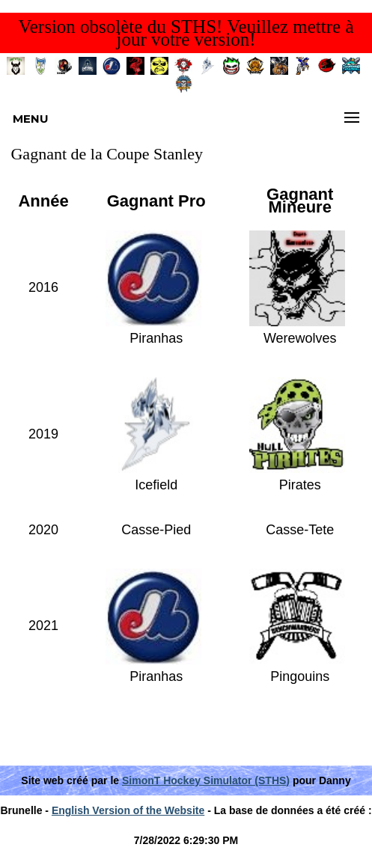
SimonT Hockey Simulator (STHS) (206, 780)
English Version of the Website (128, 810)
